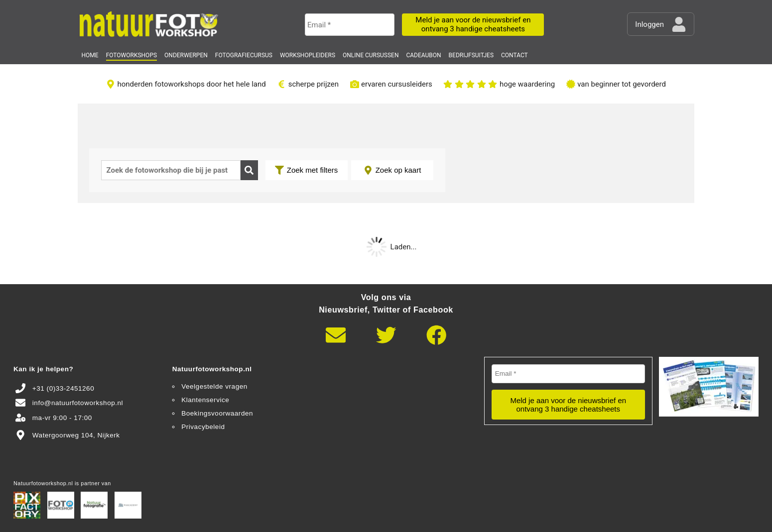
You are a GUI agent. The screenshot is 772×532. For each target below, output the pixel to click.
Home (90, 55)
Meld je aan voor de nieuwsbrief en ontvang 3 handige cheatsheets (473, 24)
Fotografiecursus (244, 55)
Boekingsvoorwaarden (217, 413)
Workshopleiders (308, 55)
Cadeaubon (423, 55)
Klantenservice (205, 400)
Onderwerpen (186, 55)
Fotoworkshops (131, 55)
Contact (515, 55)
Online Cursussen (371, 55)
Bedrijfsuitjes (471, 55)
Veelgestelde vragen (214, 386)
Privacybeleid (203, 427)
